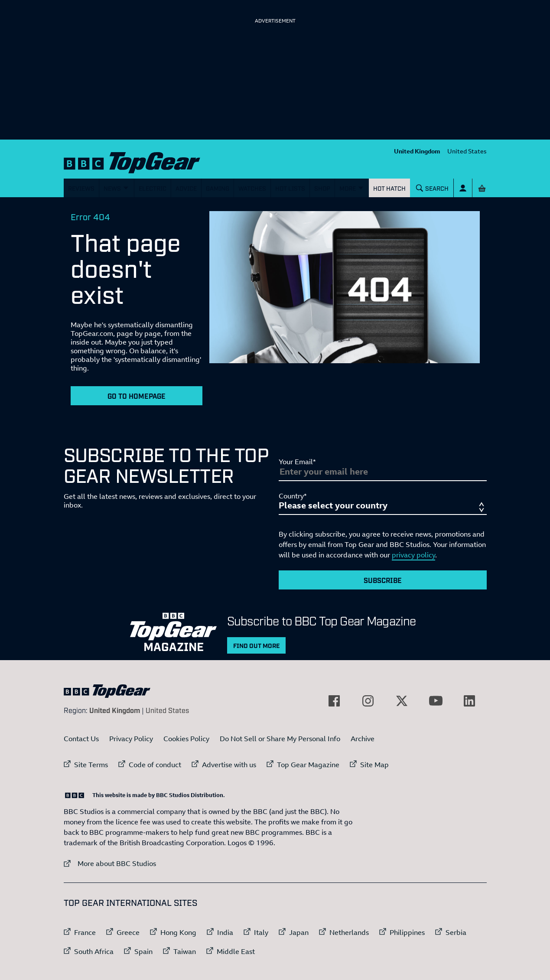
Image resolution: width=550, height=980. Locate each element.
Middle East (236, 951)
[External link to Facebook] (334, 701)
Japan (299, 932)
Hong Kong (178, 932)
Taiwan (185, 951)
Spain (143, 951)
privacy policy (413, 555)
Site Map (374, 765)
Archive (363, 739)
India (225, 932)
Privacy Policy (131, 739)
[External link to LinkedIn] (469, 701)
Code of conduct (155, 765)
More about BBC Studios (110, 863)
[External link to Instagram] (368, 701)
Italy (261, 932)
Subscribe (383, 580)
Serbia (456, 932)
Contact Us (81, 739)
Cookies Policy (186, 739)
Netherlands (349, 932)
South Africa (94, 951)
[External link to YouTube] (436, 701)
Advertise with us (229, 765)
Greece (128, 932)
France (85, 932)
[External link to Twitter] (402, 701)
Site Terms (91, 765)
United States (467, 151)
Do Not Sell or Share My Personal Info (280, 739)
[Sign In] (463, 188)
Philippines (407, 932)
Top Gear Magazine (308, 765)
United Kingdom (417, 151)
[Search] (432, 188)
